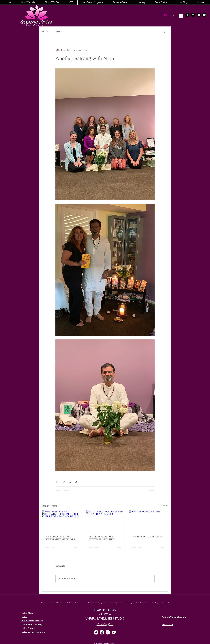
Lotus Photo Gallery (32, 624)
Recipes (58, 32)
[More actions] (153, 50)
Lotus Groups (28, 628)
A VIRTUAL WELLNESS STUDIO (105, 619)
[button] (28, 2)
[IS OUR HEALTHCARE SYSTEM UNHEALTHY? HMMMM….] (105, 521)
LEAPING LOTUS (105, 610)
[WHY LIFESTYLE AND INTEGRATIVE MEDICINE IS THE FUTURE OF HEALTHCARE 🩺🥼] (62, 521)
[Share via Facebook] (57, 482)
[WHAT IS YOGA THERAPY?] (148, 521)
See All (165, 505)
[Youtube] (204, 15)
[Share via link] (76, 482)
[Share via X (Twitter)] (63, 482)
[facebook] (187, 15)
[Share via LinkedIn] (70, 482)
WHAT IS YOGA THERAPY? (147, 537)
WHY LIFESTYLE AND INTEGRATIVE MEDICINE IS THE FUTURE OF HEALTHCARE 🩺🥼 (61, 538)
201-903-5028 (105, 624)
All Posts (46, 32)
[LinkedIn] (199, 15)
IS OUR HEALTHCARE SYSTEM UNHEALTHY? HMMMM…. (102, 538)
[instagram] (193, 15)
